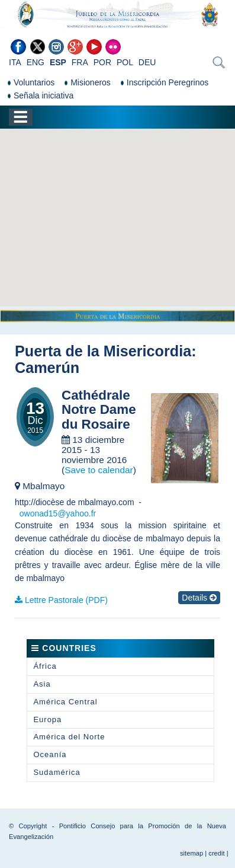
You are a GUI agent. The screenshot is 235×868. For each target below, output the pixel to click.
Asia (42, 684)
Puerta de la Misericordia (103, 351)
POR (102, 62)
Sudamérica (57, 772)
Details (199, 598)
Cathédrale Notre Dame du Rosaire (99, 410)
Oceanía (50, 754)
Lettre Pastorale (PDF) (66, 600)
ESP (58, 62)
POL (125, 62)
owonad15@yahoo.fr (58, 513)
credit (216, 853)
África (45, 666)
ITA (15, 62)
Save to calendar (99, 470)
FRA (80, 62)
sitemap (191, 853)
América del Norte (69, 737)
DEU (147, 62)
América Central (65, 702)
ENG (36, 62)
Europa (47, 719)
